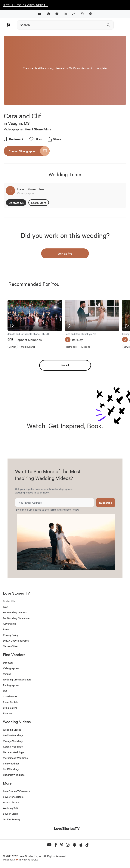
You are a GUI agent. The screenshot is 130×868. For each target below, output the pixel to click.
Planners (8, 713)
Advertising (9, 624)
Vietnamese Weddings (15, 758)
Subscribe (106, 503)
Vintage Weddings (13, 741)
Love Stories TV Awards (16, 791)
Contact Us (16, 203)
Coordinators (10, 696)
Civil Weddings (11, 769)
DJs (5, 691)
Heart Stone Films (38, 129)
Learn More (39, 203)
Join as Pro (65, 253)
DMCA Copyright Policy (16, 641)
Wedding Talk (11, 808)
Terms (53, 509)
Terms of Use (10, 646)
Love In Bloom (11, 814)
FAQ (5, 607)
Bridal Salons (10, 708)
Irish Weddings (11, 763)
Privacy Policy (70, 509)
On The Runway (12, 819)
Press (6, 629)
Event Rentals (11, 702)
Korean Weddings (13, 747)
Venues (7, 674)
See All (65, 365)
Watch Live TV (11, 802)
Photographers (11, 685)
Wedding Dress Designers (17, 679)
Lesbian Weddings (13, 735)
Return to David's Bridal (26, 5)
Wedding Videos (12, 730)
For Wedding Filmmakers (17, 618)
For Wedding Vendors (15, 612)
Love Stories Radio (13, 797)
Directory (8, 663)
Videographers (11, 668)
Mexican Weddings (13, 752)
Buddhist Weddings (14, 775)
